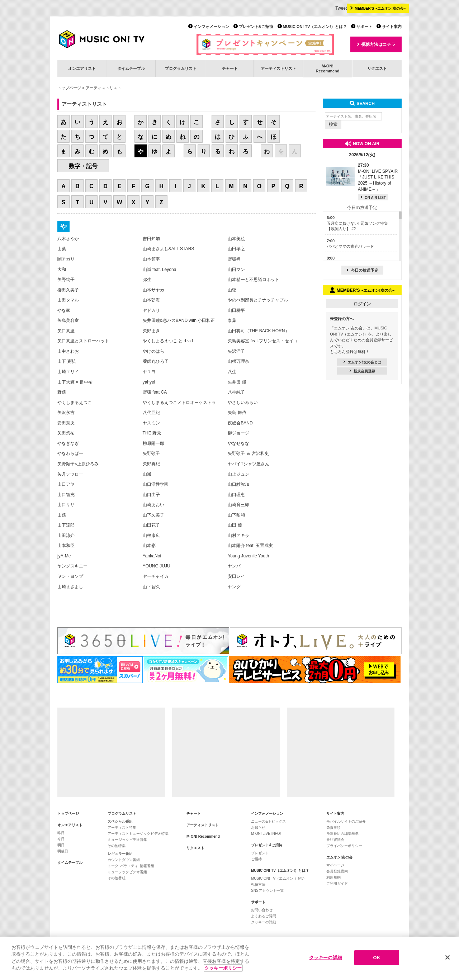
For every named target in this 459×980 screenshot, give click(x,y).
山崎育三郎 (238, 505)
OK (377, 958)
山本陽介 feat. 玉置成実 (250, 546)
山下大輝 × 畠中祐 (75, 382)
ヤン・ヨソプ (70, 576)
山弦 (232, 290)
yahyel (149, 382)
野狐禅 (234, 259)
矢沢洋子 (236, 351)
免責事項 (333, 827)
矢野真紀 (151, 464)
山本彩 (149, 546)
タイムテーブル (131, 68)
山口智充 (66, 495)
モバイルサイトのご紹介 (346, 821)
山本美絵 (236, 239)
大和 (62, 270)
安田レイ (236, 576)
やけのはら (153, 351)
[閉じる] (448, 957)
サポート (364, 27)
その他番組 (117, 878)
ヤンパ (234, 566)
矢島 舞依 (237, 413)
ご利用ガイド (337, 883)
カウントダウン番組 (124, 860)
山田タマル (68, 300)
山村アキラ (238, 536)
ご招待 (256, 859)
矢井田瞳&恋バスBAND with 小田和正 (179, 320)
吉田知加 (151, 239)
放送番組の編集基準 (342, 834)
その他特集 (117, 846)
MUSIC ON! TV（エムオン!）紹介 (278, 878)
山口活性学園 (156, 484)
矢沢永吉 (66, 413)
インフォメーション (211, 27)
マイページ (335, 865)
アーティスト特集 (122, 827)
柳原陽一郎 (153, 443)
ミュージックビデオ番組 (127, 872)
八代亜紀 (151, 413)
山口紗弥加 (238, 484)
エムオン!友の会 (339, 857)
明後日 (63, 851)
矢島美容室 (68, 320)
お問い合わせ (262, 910)
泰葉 (232, 320)
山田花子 (151, 525)
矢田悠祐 (66, 433)
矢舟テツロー (70, 474)
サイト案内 (392, 27)
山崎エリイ (68, 372)
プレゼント (260, 853)
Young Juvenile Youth (248, 556)
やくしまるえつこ (75, 403)
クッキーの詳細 (264, 922)
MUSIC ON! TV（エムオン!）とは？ (315, 27)
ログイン (362, 304)
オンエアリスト (82, 68)
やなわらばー (70, 453)
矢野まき (151, 331)
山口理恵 (236, 495)
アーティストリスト (278, 68)
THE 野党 (152, 433)
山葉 (62, 249)
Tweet (341, 8)
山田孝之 (236, 249)
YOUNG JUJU (157, 566)
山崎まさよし (70, 587)
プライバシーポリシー (344, 846)
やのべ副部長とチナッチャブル (258, 300)
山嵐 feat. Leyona (160, 270)
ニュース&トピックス (268, 821)
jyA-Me (64, 556)
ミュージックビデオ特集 (127, 840)
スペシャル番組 (120, 821)
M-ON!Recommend (327, 68)
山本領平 (151, 259)
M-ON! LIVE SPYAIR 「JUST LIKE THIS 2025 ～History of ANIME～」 (378, 177)
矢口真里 (66, 331)
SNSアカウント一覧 (267, 891)
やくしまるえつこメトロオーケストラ (179, 403)
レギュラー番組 (120, 854)
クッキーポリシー (223, 968)
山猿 (62, 515)
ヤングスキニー (72, 566)
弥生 (147, 280)
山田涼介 (66, 536)
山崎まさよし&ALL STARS (169, 249)
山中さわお (68, 351)
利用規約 (333, 877)
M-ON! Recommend (203, 836)
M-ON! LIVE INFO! (266, 834)
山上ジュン (238, 474)
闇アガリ (66, 259)
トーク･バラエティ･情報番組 (131, 866)
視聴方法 (258, 884)
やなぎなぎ (68, 443)
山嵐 (147, 474)
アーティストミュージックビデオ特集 (138, 834)
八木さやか (68, 239)
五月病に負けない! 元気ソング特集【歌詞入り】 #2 (357, 223)
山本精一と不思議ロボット (254, 280)
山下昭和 (236, 515)
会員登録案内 (337, 871)
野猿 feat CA (155, 392)
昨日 (61, 833)
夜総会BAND (240, 423)
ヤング (234, 587)
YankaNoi (152, 556)
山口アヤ (66, 484)
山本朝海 (151, 300)
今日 (61, 839)
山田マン (236, 270)
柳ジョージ (238, 433)
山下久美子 (153, 515)
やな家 (64, 310)
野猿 (62, 392)
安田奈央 (66, 423)
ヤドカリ (151, 310)
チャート (230, 68)
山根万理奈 (238, 361)
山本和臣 (66, 546)
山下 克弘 (67, 361)
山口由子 (151, 495)
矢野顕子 (151, 453)
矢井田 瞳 (237, 382)
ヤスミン (151, 423)
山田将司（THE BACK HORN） (258, 331)
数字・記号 (83, 166)
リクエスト (377, 68)
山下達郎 (66, 525)
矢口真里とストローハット (83, 341)
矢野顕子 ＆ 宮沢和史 (248, 453)
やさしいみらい (243, 403)
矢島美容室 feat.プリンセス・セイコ (263, 341)
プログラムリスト (181, 68)
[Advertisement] (111, 752)
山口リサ (66, 505)
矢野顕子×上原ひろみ (78, 464)
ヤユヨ (149, 372)
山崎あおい (153, 505)
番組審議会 (335, 840)
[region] (229, 958)
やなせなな (238, 443)
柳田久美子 (68, 290)
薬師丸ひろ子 (156, 361)
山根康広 (151, 536)
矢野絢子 (66, 280)
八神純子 (236, 392)
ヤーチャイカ (156, 576)
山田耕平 (236, 310)
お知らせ (258, 827)
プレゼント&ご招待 (256, 27)
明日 (61, 845)
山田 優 (235, 525)
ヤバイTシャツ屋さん (248, 464)
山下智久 (151, 587)
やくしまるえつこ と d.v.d (168, 341)
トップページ (69, 88)
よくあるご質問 (264, 916)
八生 (232, 372)
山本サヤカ (153, 290)
